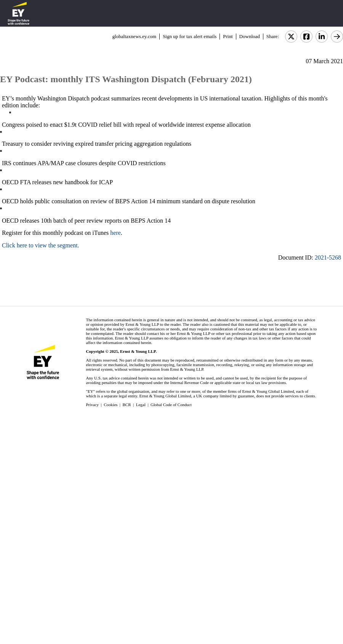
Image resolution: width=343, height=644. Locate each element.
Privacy (92, 405)
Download (250, 36)
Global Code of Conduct (171, 405)
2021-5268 (328, 257)
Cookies (111, 405)
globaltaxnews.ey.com (134, 36)
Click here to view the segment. (41, 245)
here (115, 233)
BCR (127, 405)
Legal (141, 405)
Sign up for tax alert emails (190, 36)
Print (228, 36)
